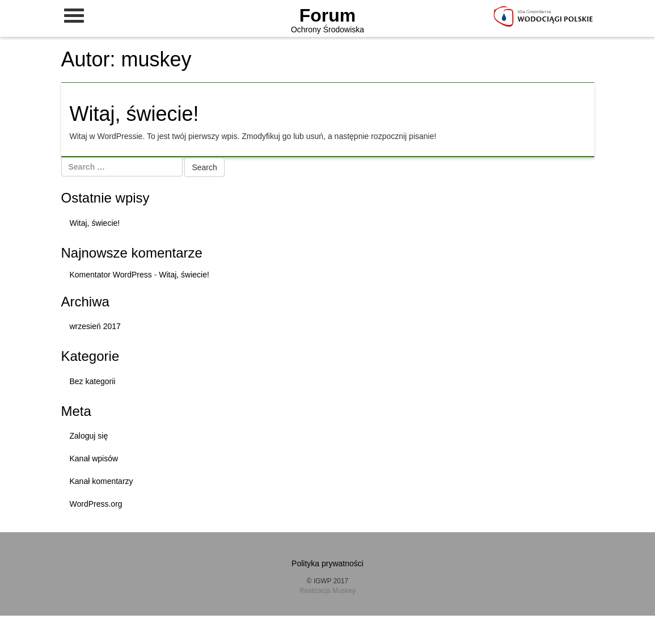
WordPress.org (96, 504)
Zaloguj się (89, 436)
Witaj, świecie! (134, 114)
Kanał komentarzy (102, 481)
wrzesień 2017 (95, 326)
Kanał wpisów (94, 458)
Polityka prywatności (327, 563)
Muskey (344, 591)
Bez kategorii (93, 381)
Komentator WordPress (111, 275)
